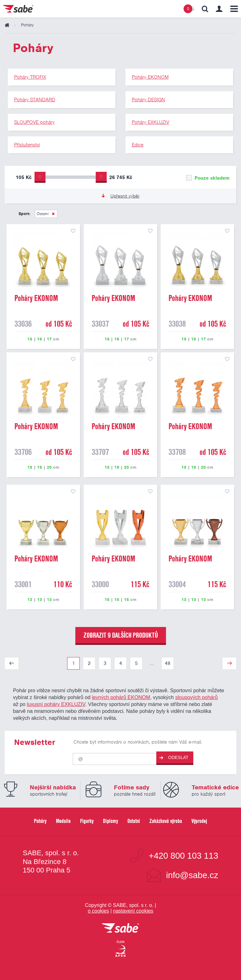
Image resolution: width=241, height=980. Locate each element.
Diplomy (110, 821)
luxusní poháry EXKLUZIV (56, 704)
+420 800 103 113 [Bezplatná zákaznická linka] (183, 856)
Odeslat (174, 758)
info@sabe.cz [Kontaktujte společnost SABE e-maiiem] (192, 875)
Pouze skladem (208, 178)
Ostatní (43, 214)
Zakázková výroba (166, 821)
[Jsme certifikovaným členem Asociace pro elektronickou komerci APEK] (120, 949)
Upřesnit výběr (121, 196)
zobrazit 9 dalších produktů (121, 635)
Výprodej (199, 821)
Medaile (63, 821)
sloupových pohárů (196, 697)
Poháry (40, 821)
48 (168, 663)
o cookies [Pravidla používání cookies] (99, 911)
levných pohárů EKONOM (121, 697)
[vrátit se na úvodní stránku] (120, 928)
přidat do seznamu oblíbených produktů (73, 231)
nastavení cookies (133, 911)
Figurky (87, 821)
